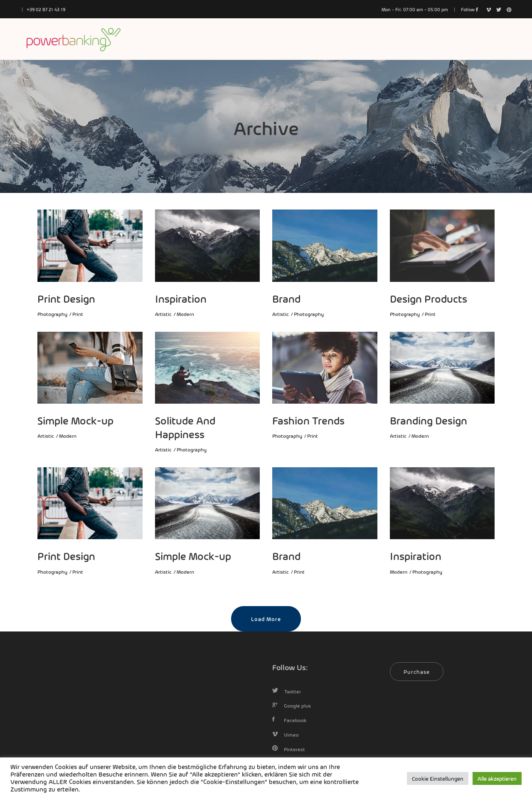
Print (78, 314)
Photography (52, 314)
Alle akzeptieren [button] (497, 778)
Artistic (163, 314)
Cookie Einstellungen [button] (438, 778)
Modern (185, 314)
